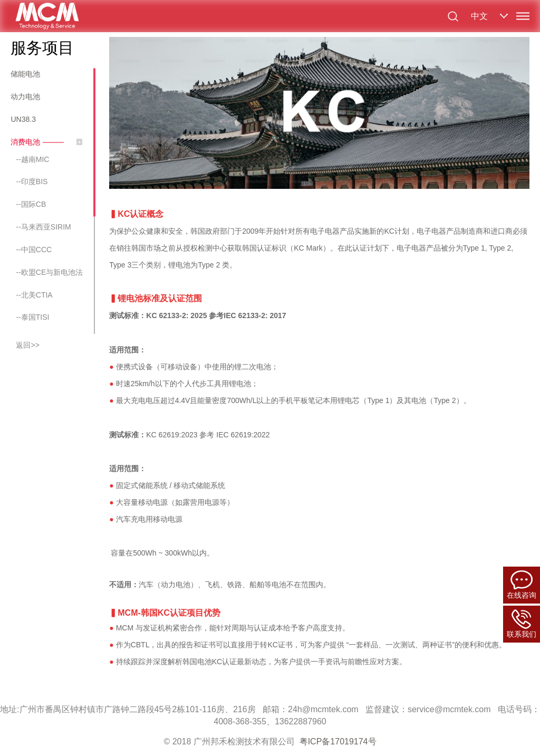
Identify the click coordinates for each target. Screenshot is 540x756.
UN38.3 (23, 119)
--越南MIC (32, 159)
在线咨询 (522, 585)
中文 (479, 16)
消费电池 (25, 142)
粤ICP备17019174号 (338, 741)
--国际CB (31, 204)
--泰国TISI (32, 317)
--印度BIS (32, 181)
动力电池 (25, 97)
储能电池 (25, 74)
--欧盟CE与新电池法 (49, 272)
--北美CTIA (34, 295)
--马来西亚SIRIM (43, 227)
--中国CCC (34, 250)
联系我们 (522, 624)
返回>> (27, 345)
